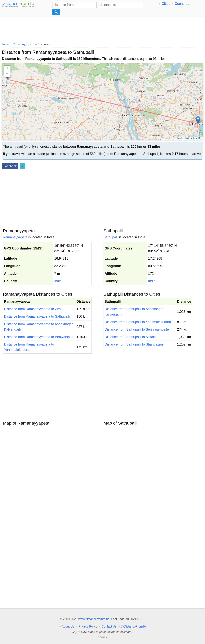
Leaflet (180, 138)
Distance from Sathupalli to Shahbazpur (134, 344)
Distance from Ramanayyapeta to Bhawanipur (38, 337)
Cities (166, 4)
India (58, 281)
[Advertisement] (103, 28)
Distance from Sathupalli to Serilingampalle (137, 329)
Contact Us (109, 626)
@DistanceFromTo (133, 626)
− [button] (7, 74)
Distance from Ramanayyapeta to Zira (32, 309)
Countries (182, 4)
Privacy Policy (88, 626)
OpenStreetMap (195, 138)
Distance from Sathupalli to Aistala (130, 337)
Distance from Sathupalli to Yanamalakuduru (138, 322)
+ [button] (7, 68)
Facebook (10, 166)
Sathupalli (111, 237)
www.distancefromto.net (94, 619)
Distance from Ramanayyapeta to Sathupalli (37, 316)
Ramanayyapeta (15, 237)
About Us (68, 626)
